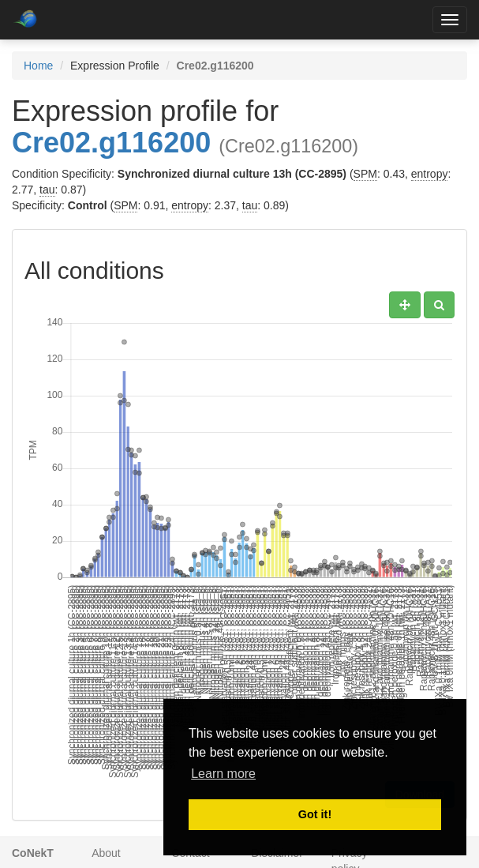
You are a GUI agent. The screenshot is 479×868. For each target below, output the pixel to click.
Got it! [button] (315, 814)
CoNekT (33, 853)
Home (38, 66)
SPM (365, 174)
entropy (430, 174)
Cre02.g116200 (111, 143)
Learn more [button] (223, 774)
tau (47, 190)
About (106, 853)
